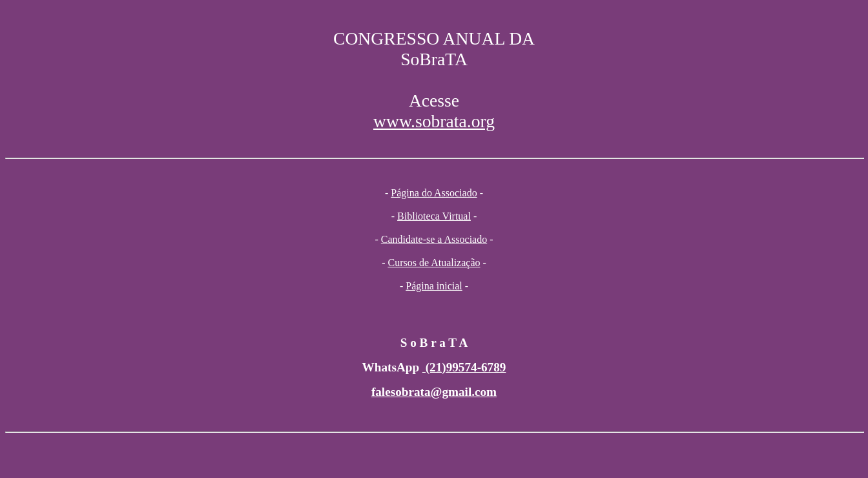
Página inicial (434, 286)
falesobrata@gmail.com (434, 392)
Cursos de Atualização (434, 263)
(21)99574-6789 (464, 367)
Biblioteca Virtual (434, 216)
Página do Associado (434, 193)
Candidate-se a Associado (434, 239)
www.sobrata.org (434, 121)
